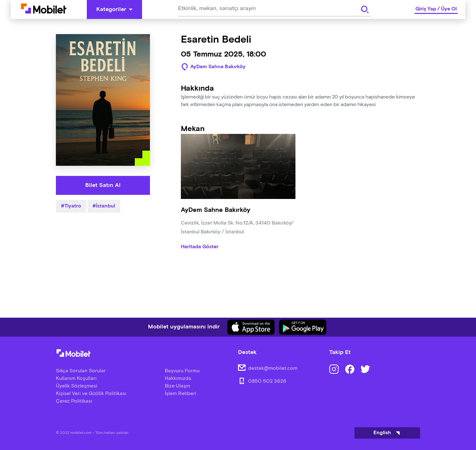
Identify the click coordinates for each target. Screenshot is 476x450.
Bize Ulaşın (177, 386)
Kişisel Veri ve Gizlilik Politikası (91, 394)
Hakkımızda (178, 378)
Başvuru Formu (182, 371)
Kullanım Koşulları (76, 378)
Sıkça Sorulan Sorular (81, 371)
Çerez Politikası (74, 401)
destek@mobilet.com (273, 368)
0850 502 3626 (267, 381)
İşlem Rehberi (181, 394)
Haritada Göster (200, 247)
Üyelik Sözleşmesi (77, 386)
